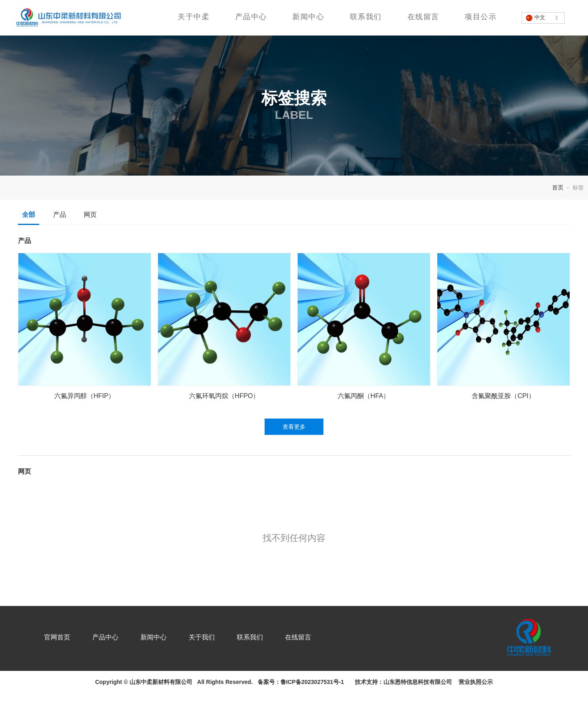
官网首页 (65, 653)
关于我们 (209, 653)
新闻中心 (308, 17)
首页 (559, 204)
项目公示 (480, 17)
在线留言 (423, 17)
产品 (60, 232)
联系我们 (365, 17)
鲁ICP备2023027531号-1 (312, 695)
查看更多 (294, 444)
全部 (29, 232)
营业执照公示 (474, 695)
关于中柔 (194, 17)
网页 (91, 232)
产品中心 (251, 17)
